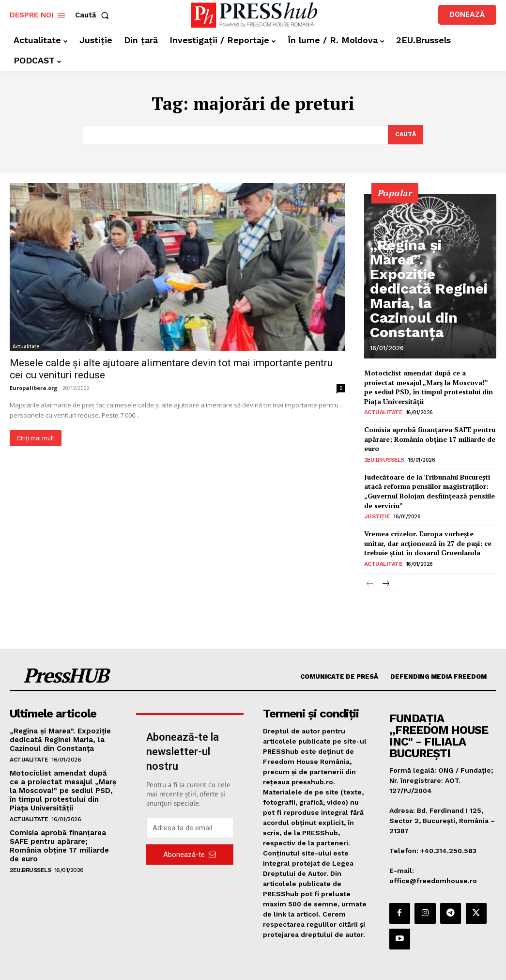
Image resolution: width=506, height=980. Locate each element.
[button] (94, 15)
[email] (190, 813)
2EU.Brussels (384, 453)
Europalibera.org (33, 388)
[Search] (405, 135)
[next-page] (386, 569)
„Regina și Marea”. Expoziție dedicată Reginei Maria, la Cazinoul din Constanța (428, 323)
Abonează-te (190, 839)
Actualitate (26, 347)
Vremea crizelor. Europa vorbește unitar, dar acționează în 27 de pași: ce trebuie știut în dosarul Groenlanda (429, 530)
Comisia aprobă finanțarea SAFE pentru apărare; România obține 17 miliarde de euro (427, 434)
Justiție (375, 505)
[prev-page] (370, 569)
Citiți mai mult (36, 439)
